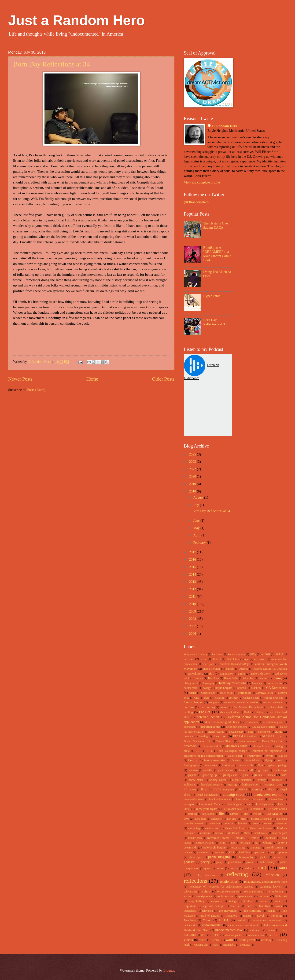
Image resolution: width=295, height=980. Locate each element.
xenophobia (229, 945)
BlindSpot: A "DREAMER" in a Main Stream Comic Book (217, 254)
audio (242, 674)
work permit (247, 940)
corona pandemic (273, 703)
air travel (260, 659)
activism (189, 659)
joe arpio (189, 804)
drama (278, 732)
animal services (212, 669)
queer (207, 868)
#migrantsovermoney (195, 654)
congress (214, 703)
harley (271, 775)
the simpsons (252, 911)
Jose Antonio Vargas (210, 804)
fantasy (236, 761)
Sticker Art (281, 896)
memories (281, 824)
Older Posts (163, 379)
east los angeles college (233, 751)
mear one (215, 824)
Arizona (244, 669)
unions (271, 930)
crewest (224, 707)
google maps (280, 770)
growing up (210, 775)
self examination (253, 892)
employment (254, 756)
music (255, 838)
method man (212, 828)
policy (219, 862)
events (269, 756)
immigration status (194, 799)
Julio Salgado (234, 804)
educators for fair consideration (203, 756)
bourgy (207, 688)
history (262, 780)
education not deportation (267, 751)
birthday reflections (233, 683)
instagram (259, 799)
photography (245, 857)
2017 (193, 552)
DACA (205, 712)
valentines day (256, 935)
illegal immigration (207, 795)
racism (234, 868)
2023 (193, 462)
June (197, 521)
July (196, 505)
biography (209, 683)
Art (211, 673)
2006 (193, 634)
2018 (193, 491)
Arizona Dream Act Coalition (270, 669)
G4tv (261, 765)
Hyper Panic (212, 296)
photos (264, 857)
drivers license (262, 746)
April (197, 535)
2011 (193, 596)
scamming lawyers (271, 887)
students (264, 901)
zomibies (245, 945)
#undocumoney (237, 654)
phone (283, 852)
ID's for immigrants (223, 790)
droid (187, 751)
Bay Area (214, 678)
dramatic (189, 736)
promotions (234, 862)
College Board (251, 698)
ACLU (279, 654)
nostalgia (245, 843)
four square (211, 765)
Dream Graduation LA (197, 741)
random (248, 868)
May (197, 528)
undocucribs (191, 925)
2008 (193, 619)
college (233, 698)
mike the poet (279, 833)
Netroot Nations (205, 843)
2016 (193, 559)
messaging (194, 828)
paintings (255, 848)
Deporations (251, 722)
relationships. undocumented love (265, 882)
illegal (272, 790)
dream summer (247, 741)
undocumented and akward (243, 925)
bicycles (248, 678)
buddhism (256, 688)
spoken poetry (246, 896)
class (207, 698)
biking (277, 678)
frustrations (228, 765)
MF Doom (233, 833)
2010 (193, 604)
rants (283, 868)
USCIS (216, 935)
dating (260, 712)
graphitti (193, 775)
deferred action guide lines (222, 722)
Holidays (277, 780)
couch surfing (207, 707)
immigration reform (267, 794)
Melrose (243, 824)
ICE (204, 789)
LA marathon (256, 809)
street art (248, 901)
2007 (193, 626)
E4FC (210, 751)
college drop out (273, 698)
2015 (193, 567)
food (280, 761)
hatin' (284, 775)
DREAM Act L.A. (272, 736)
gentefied (208, 770)
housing (232, 784)
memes (267, 824)
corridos (189, 707)
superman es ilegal (213, 906)
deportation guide (273, 722)
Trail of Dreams (210, 916)
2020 (193, 476)
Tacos (249, 906)
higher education (242, 780)
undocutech (256, 930)
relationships (229, 881)
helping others (218, 780)
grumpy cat (230, 775)
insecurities (242, 799)
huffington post (251, 785)
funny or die (246, 765)
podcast (189, 862)
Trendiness (190, 920)
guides (258, 775)
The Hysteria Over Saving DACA (216, 225)
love (186, 819)
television (207, 911)
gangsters (193, 770)
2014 (193, 574)
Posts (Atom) (36, 390)
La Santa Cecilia (278, 809)
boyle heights (224, 688)
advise (203, 659)
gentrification (226, 770)
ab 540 (266, 654)
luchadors (216, 819)
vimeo (203, 940)
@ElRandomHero (196, 202)
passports (219, 853)
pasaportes (203, 853)
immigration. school (220, 799)
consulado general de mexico (241, 703)
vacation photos (234, 935)
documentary (236, 732)
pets (272, 853)
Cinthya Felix (264, 693)
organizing (238, 847)
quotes (220, 868)
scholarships (191, 892)
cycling (188, 712)
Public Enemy (267, 862)
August (199, 497)
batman (199, 678)
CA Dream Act (277, 688)
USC (204, 935)
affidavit (217, 659)
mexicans (205, 833)
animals (230, 669)
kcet (249, 804)
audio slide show (260, 674)
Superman (190, 906)
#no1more (218, 654)
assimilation (226, 674)
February (200, 543)
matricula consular (262, 819)
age (247, 659)
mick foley (261, 833)
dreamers (190, 746)
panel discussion (274, 848)
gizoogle (263, 770)
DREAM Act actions (245, 736)
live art (257, 814)
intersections (276, 799)
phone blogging (219, 857)
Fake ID (282, 756)
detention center (210, 727)
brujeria (242, 688)
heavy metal (196, 780)
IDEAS (243, 790)
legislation (208, 814)
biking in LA (191, 683)
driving (279, 746)
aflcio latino (233, 659)
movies (240, 838)
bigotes (263, 678)
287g (253, 654)
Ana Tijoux (208, 664)
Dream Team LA (272, 741)
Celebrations (208, 693)
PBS (231, 853)
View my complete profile (202, 182)
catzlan (193, 693)
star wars (264, 896)
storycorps (216, 901)
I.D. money (190, 790)
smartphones (204, 896)
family (193, 760)
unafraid (242, 920)
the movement (228, 911)
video (274, 935)
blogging (257, 683)
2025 (193, 454)
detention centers (236, 727)
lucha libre (200, 819)
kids (280, 804)
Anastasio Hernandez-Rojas (235, 664)
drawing (203, 736)
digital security (216, 732)
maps (244, 819)
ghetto (241, 770)
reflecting (237, 874)
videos (188, 940)
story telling (196, 901)
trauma (247, 916)
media (229, 823)
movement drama (218, 838)
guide (245, 775)
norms (222, 843)
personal (260, 853)
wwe (215, 945)
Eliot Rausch (235, 756)
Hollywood (190, 785)
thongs (271, 911)
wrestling (266, 940)
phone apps (195, 857)
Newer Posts (20, 379)
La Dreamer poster (233, 809)
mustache (271, 838)
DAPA (248, 712)
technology (190, 911)
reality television (206, 875)
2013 (193, 582)
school (207, 891)
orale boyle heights (214, 847)
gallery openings (278, 765)
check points (227, 693)
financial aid (253, 761)
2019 (193, 484)
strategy (233, 901)
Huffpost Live (273, 784)
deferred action (208, 717)
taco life (235, 906)
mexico (219, 833)
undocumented (212, 925)
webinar (216, 940)
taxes (279, 906)
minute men (195, 838)
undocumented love (229, 930)
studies (278, 901)
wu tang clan (201, 945)
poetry (205, 862)
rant (262, 867)
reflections (195, 881)
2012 (193, 589)
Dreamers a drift (212, 746)
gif (251, 770)
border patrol (191, 688)
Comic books (193, 702)
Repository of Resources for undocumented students (221, 887)
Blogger (169, 970)
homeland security (212, 785)
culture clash (275, 707)
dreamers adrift (237, 746)
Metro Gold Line (234, 828)
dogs (251, 732)
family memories (215, 760)
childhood (245, 693)
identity (257, 789)
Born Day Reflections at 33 (215, 322)
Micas (247, 833)
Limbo (234, 814)
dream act (220, 736)
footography (191, 765)
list (246, 814)
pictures (278, 857)
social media (225, 896)
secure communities (228, 892)
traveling (276, 916)
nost (233, 843)
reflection (272, 875)
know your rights (206, 809)
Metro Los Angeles (261, 828)
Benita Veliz (231, 678)
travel (261, 916)
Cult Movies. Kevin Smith (248, 707)
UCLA (224, 920)
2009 (193, 611)
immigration (234, 794)
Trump (207, 920)
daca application (229, 712)
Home (92, 379)
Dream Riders (224, 741)
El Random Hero (225, 126)
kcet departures (265, 804)
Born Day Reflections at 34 (52, 64)
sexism (188, 896)
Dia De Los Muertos (264, 727)
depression (190, 727)
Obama (268, 842)
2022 (193, 469)
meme (255, 824)
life (221, 814)
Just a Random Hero (76, 20)
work (229, 940)
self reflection (275, 892)
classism (219, 698)
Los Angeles (274, 814)
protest (250, 862)
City (197, 698)
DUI (198, 751)
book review (274, 683)
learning (193, 814)
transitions (231, 916)
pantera (188, 853)
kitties (187, 809)
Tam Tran (264, 906)
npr (257, 843)
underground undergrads (267, 920)
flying (268, 761)
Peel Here (245, 853)
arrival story (196, 674)
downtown (264, 732)
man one (231, 819)
